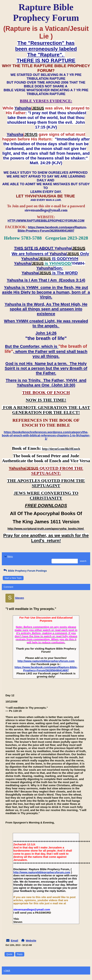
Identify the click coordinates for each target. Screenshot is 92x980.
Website (31, 940)
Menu (8, 557)
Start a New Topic (13, 578)
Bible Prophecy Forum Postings (25, 571)
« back (7, 971)
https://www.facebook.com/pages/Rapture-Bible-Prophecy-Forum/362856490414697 (46, 669)
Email (14, 940)
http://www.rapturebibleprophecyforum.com (46, 661)
